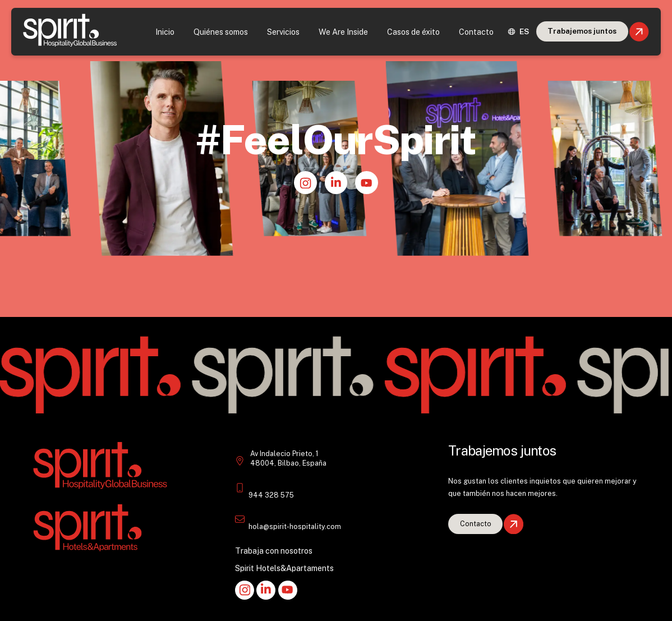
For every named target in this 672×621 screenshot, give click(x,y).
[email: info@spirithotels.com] (240, 519)
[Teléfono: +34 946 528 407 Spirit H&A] (240, 488)
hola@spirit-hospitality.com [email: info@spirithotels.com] (295, 526)
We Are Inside (343, 32)
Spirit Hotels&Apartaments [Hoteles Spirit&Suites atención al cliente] (284, 568)
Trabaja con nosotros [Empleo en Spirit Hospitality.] (274, 551)
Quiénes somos (221, 32)
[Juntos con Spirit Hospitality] (582, 31)
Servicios (283, 32)
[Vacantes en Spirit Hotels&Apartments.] (475, 524)
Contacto (476, 32)
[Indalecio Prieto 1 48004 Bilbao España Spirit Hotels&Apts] (240, 462)
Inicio (165, 32)
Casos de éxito (413, 32)
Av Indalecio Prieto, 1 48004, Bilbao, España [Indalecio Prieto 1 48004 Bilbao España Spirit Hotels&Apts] (288, 459)
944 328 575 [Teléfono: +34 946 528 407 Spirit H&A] (271, 495)
